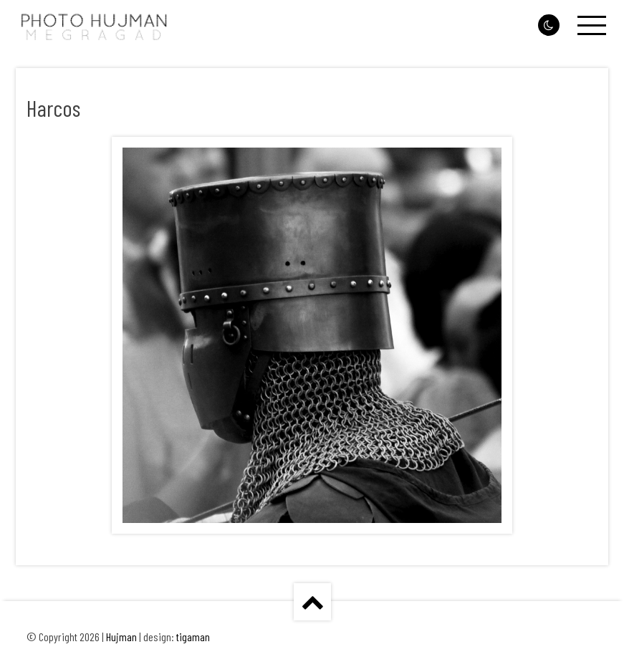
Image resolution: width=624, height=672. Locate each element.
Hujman (121, 637)
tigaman (193, 637)
